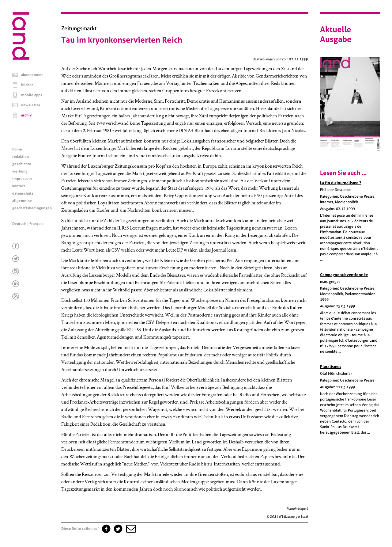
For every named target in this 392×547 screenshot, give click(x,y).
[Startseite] (21, 58)
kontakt (19, 186)
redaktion (21, 157)
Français (36, 224)
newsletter (31, 105)
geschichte (22, 164)
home (17, 149)
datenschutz (23, 193)
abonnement (32, 75)
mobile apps (32, 95)
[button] (130, 529)
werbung (20, 171)
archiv (26, 115)
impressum (22, 179)
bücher (27, 85)
